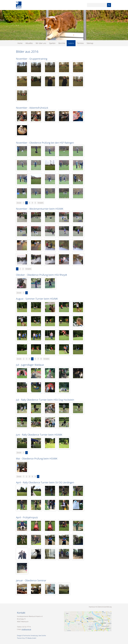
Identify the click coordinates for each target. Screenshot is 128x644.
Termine (80, 43)
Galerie (71, 43)
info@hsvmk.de (26, 629)
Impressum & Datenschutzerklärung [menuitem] (100, 607)
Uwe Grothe (42, 636)
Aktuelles (29, 43)
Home (20, 43)
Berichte (62, 43)
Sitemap (90, 43)
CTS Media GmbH (31, 638)
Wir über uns (41, 43)
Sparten (52, 43)
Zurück (19, 203)
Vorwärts (40, 203)
